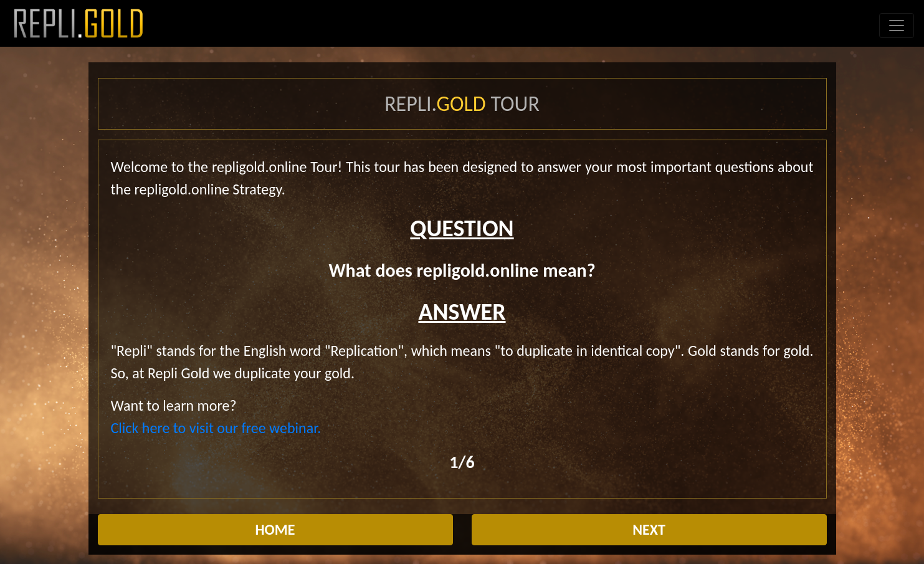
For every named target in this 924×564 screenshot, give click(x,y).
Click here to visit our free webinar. (216, 428)
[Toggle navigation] (897, 26)
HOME (275, 529)
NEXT (649, 529)
